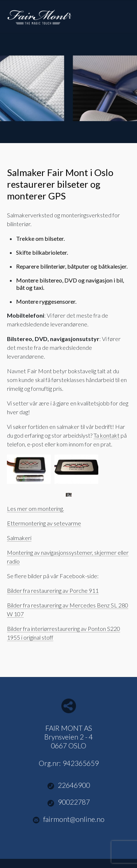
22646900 (69, 785)
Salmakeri (19, 538)
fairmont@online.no (69, 819)
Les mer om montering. (35, 508)
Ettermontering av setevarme (44, 523)
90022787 (69, 802)
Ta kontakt (106, 435)
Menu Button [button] (124, 13)
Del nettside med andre (69, 706)
